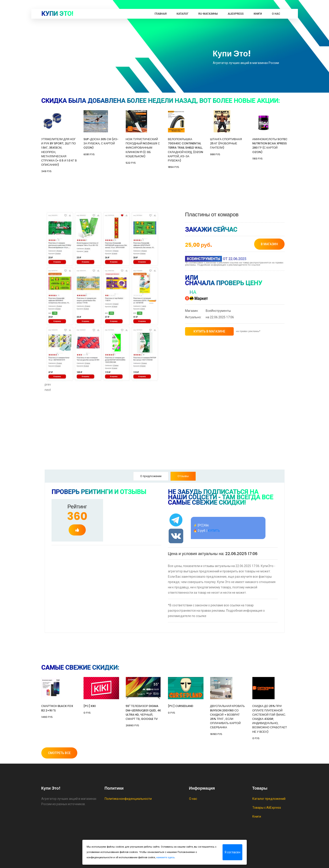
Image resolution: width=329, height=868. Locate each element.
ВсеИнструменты (208, 311)
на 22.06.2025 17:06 (209, 317)
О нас (276, 14)
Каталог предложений (269, 799)
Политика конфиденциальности (128, 799)
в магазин (269, 244)
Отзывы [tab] (183, 476)
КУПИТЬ (214, 531)
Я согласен (232, 852)
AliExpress (236, 14)
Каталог (182, 14)
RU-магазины (208, 14)
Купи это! (57, 14)
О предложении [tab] (151, 476)
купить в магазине (209, 331)
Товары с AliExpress (267, 808)
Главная (161, 14)
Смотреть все (59, 753)
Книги (258, 14)
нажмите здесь (165, 857)
